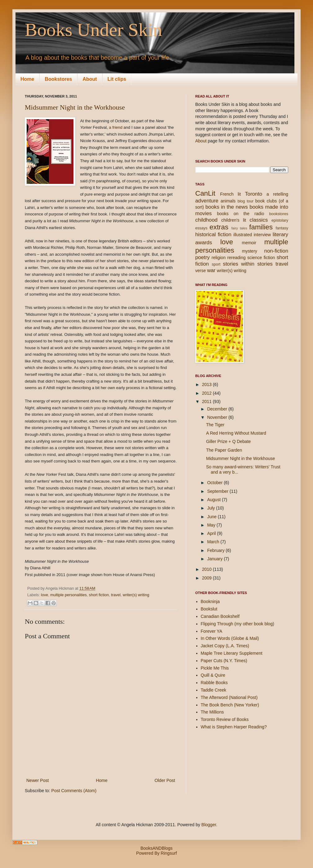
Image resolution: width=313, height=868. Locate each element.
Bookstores (58, 79)
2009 (207, 578)
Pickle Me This (215, 668)
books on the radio (240, 214)
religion (219, 258)
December (218, 409)
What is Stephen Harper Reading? (234, 727)
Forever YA (212, 631)
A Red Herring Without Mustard (236, 433)
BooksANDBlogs (156, 848)
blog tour (245, 201)
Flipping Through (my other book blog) (238, 624)
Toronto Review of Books (225, 719)
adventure (207, 201)
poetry (203, 257)
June (212, 517)
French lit (230, 194)
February (216, 550)
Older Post (165, 780)
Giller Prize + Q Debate (228, 441)
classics (259, 220)
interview (262, 235)
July (212, 508)
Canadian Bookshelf (220, 616)
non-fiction (276, 251)
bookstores (279, 214)
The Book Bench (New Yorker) (230, 705)
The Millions (212, 712)
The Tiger (215, 425)
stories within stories (248, 264)
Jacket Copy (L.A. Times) (225, 646)
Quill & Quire (213, 675)
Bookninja (210, 601)
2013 (207, 384)
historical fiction (213, 234)
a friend (116, 127)
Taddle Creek (214, 690)
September (218, 491)
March (214, 542)
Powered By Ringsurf (156, 853)
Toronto (253, 194)
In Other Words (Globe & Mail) (230, 638)
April (212, 533)
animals (228, 201)
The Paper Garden (224, 450)
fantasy (282, 228)
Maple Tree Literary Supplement (232, 653)
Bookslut (209, 609)
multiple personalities (68, 595)
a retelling (277, 194)
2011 (207, 401)
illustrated (243, 235)
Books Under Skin (93, 30)
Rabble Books (214, 683)
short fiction (99, 595)
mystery (250, 251)
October (215, 483)
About (90, 79)
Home (27, 79)
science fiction (261, 258)
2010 (207, 569)
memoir (249, 243)
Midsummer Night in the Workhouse (75, 107)
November (218, 417)
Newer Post (37, 780)
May (212, 525)
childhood (206, 220)
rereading (236, 258)
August (214, 500)
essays (201, 228)
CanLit (205, 193)
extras (219, 227)
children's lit (234, 220)
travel (116, 595)
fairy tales (239, 228)
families (261, 227)
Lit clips (117, 79)
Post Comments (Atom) (74, 791)
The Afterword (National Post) (229, 697)
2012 (207, 393)
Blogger (209, 825)
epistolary (280, 220)
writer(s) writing (136, 595)
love (44, 595)
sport (216, 264)
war (211, 270)
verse (201, 271)
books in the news (227, 207)
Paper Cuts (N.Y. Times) (224, 661)
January (215, 559)
